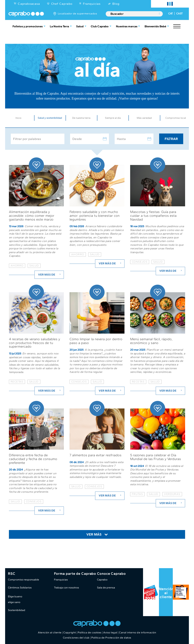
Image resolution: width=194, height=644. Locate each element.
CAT (171, 14)
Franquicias (92, 4)
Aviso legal (110, 633)
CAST (179, 14)
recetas (17, 382)
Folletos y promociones (28, 26)
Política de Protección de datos (111, 638)
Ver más (94, 534)
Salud (80, 26)
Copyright (70, 633)
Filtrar (171, 139)
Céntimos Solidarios (20, 588)
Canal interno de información (138, 633)
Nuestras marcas (127, 26)
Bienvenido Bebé (155, 26)
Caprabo (102, 580)
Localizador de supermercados (77, 14)
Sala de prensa (106, 588)
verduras (172, 494)
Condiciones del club (76, 638)
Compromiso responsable (23, 580)
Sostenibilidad (17, 610)
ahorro (17, 266)
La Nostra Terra (59, 26)
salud (34, 266)
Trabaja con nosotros (66, 588)
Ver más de (50, 275)
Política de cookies (90, 633)
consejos (140, 262)
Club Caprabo (100, 26)
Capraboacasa (29, 4)
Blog (116, 4)
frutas (137, 494)
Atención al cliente (166, 593)
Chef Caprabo (62, 4)
